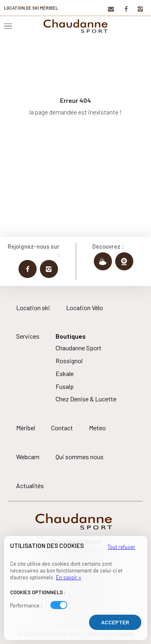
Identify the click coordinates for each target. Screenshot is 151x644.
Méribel (26, 428)
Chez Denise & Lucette (86, 399)
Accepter (115, 622)
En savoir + (69, 577)
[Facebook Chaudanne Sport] (28, 269)
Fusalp (65, 386)
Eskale (65, 373)
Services (28, 336)
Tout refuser (121, 547)
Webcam (28, 457)
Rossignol (69, 361)
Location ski (33, 308)
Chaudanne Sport (79, 348)
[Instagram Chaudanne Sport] (49, 269)
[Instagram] (140, 9)
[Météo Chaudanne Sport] (103, 261)
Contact (62, 428)
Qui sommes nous (80, 457)
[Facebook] (126, 9)
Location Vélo (85, 308)
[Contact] (111, 9)
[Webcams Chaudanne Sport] (124, 261)
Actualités (30, 486)
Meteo (97, 428)
